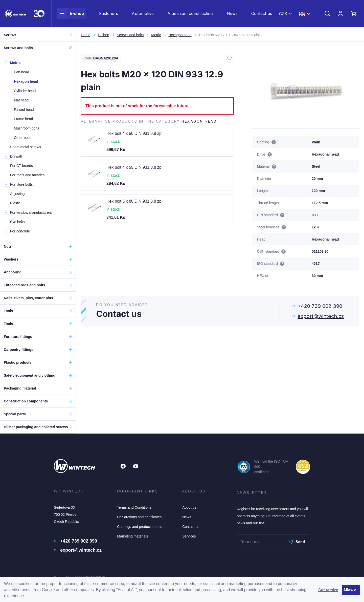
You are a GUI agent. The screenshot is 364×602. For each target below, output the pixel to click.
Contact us (262, 14)
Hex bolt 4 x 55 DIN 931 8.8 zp (134, 167)
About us (189, 507)
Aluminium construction (190, 14)
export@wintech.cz (321, 316)
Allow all (351, 590)
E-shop (70, 14)
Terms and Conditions (134, 507)
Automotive (143, 14)
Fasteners (109, 14)
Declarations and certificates (139, 517)
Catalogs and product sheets (140, 527)
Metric (156, 35)
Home (86, 35)
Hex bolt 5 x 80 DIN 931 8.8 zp (134, 201)
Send (297, 542)
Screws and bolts (130, 35)
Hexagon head (180, 35)
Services (189, 536)
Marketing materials (132, 536)
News (232, 14)
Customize (328, 590)
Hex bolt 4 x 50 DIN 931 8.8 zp (134, 133)
